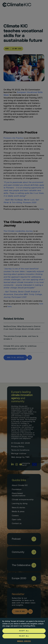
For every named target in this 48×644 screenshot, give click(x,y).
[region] (24, 631)
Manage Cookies (24, 641)
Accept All (24, 631)
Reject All (24, 636)
